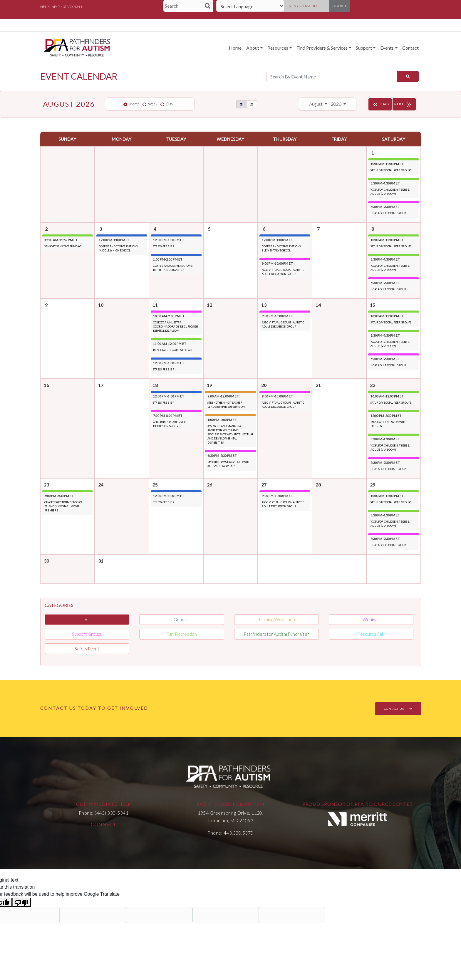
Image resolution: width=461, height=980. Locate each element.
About (253, 48)
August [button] (316, 104)
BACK (381, 104)
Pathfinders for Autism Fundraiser (276, 634)
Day (170, 104)
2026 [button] (337, 104)
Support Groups (87, 634)
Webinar (371, 620)
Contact (410, 48)
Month (134, 104)
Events (387, 48)
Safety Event (87, 649)
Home (235, 48)
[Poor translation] (21, 902)
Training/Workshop (276, 620)
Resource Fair (371, 634)
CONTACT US (398, 709)
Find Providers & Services (322, 48)
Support (364, 48)
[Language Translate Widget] (250, 6)
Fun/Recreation (182, 634)
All (87, 620)
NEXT (404, 104)
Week (153, 104)
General (182, 620)
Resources (278, 48)
